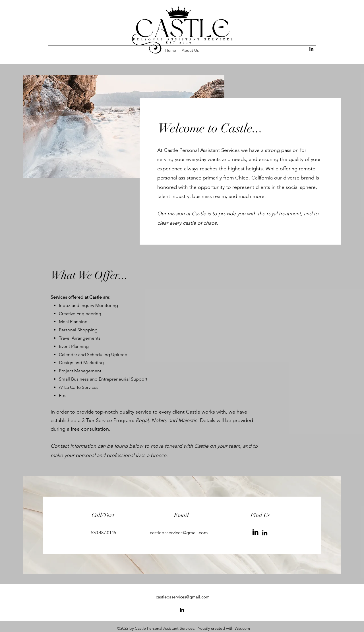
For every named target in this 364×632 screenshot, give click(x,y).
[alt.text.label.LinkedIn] (311, 49)
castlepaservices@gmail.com (179, 533)
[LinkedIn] (255, 533)
